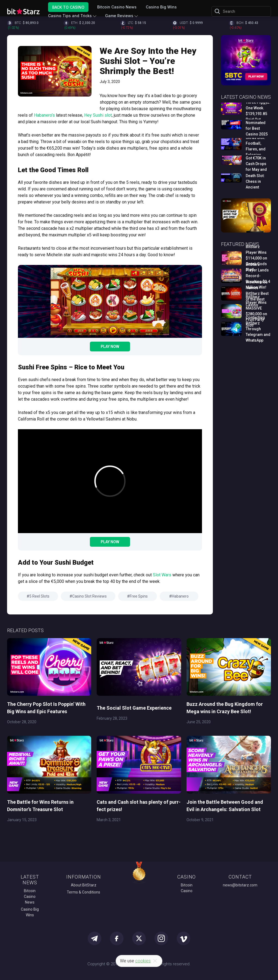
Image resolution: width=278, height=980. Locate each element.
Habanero (180, 596)
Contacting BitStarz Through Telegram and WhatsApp (258, 329)
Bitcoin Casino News (117, 7)
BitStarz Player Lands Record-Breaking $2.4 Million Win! (258, 276)
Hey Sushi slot (98, 115)
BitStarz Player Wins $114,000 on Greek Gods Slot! (256, 258)
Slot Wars (162, 575)
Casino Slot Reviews (89, 596)
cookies (143, 961)
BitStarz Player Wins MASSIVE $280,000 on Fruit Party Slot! (256, 311)
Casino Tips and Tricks (70, 16)
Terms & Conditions (83, 892)
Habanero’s (44, 115)
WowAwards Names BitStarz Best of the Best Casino (257, 293)
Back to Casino (68, 7)
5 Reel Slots (39, 596)
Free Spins (139, 596)
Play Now (110, 347)
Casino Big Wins (161, 7)
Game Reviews (119, 16)
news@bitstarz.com (240, 885)
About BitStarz (84, 885)
